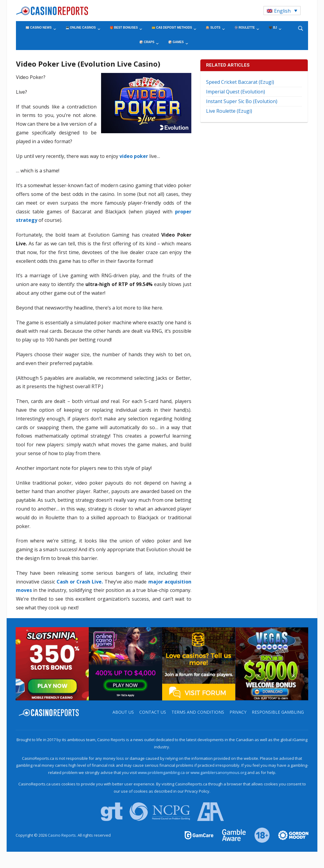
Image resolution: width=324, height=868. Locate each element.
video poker (134, 156)
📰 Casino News (39, 28)
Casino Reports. (63, 835)
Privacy (238, 712)
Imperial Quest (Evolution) (236, 92)
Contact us (153, 712)
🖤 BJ (273, 28)
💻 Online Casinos (81, 28)
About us (123, 712)
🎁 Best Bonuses (124, 28)
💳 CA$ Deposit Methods (172, 28)
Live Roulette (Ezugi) (229, 111)
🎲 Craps (147, 42)
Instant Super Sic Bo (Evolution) (242, 101)
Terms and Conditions (198, 712)
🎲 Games (176, 42)
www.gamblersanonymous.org (218, 772)
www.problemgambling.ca (161, 772)
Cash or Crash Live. (80, 582)
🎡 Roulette (245, 28)
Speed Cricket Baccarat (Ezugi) (240, 82)
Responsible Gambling (278, 712)
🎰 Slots (213, 28)
